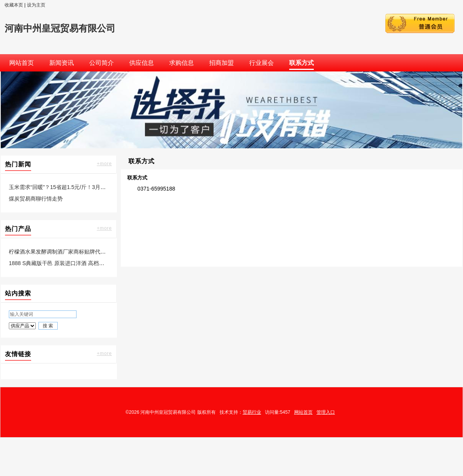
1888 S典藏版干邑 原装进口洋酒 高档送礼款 (62, 263)
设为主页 (36, 5)
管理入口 (326, 412)
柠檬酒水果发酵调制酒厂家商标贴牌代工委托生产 (68, 252)
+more (104, 164)
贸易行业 (252, 412)
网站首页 (303, 412)
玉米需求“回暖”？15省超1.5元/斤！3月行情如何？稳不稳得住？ (84, 187)
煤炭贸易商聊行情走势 (36, 199)
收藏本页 (14, 5)
